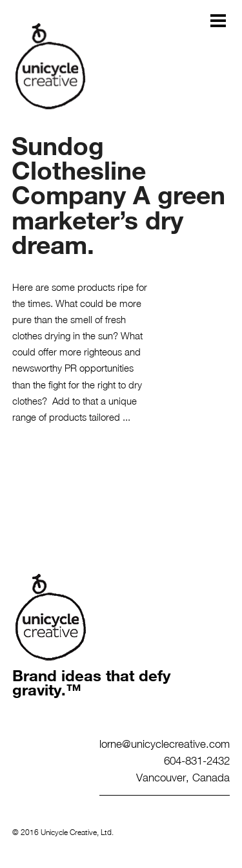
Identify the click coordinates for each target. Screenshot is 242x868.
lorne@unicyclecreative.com (165, 743)
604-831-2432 (197, 760)
